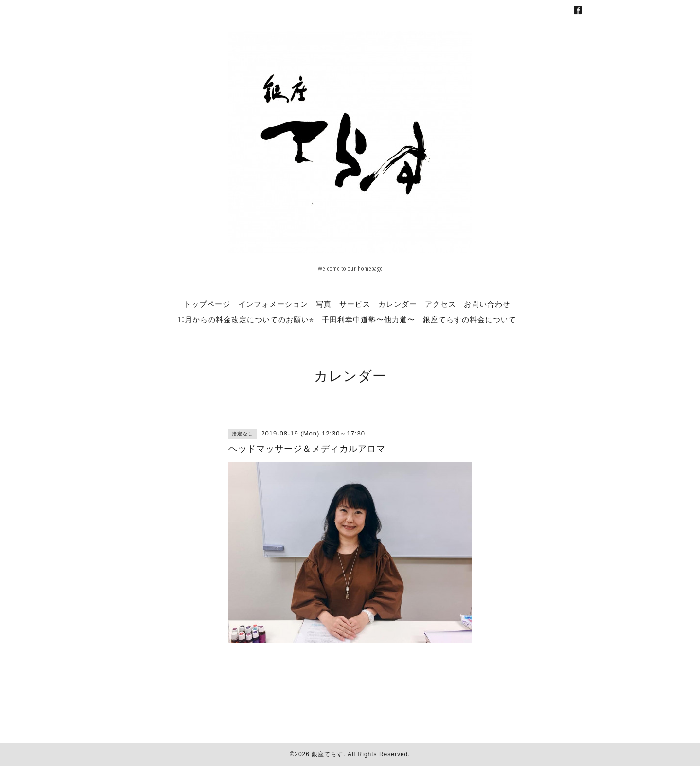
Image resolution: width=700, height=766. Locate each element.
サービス (355, 304)
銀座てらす (327, 754)
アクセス (440, 304)
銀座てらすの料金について (470, 319)
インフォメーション (273, 304)
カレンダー (398, 304)
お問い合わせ (487, 304)
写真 (324, 304)
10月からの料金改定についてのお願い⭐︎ (246, 319)
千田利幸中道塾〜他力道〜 (368, 319)
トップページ (207, 304)
